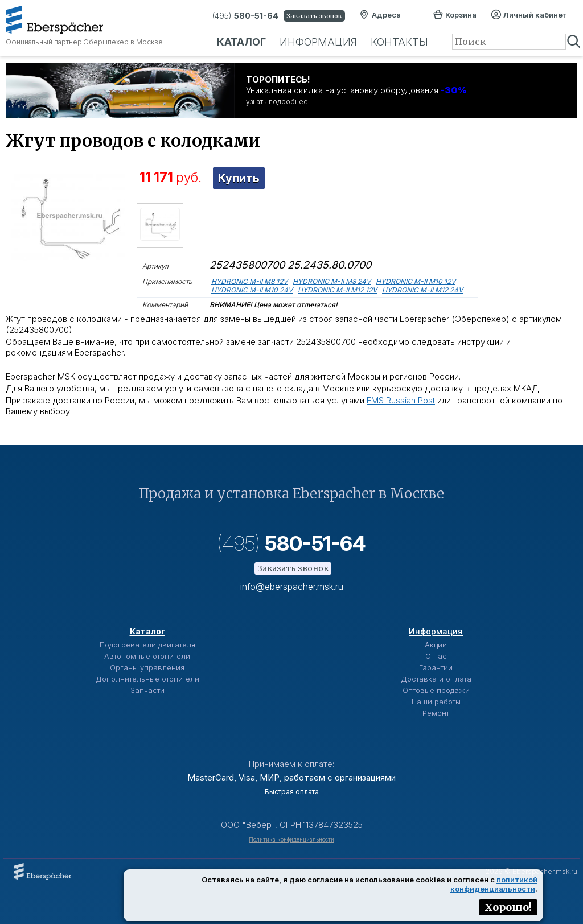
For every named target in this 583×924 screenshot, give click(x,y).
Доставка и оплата (436, 679)
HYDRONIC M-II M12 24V (422, 290)
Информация (318, 42)
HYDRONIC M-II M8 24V (332, 281)
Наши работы (436, 702)
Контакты (399, 42)
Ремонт (436, 713)
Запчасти (147, 690)
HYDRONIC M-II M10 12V (416, 281)
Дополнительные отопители (147, 679)
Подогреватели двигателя (147, 645)
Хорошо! (508, 907)
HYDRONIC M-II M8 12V (249, 281)
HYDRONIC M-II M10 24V (252, 290)
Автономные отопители (147, 656)
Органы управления (147, 667)
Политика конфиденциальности (291, 839)
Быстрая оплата (292, 792)
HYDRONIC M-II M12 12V (337, 290)
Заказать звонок (314, 16)
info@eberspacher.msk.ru (292, 587)
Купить (239, 178)
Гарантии (436, 667)
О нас (436, 656)
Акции (436, 645)
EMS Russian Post (401, 400)
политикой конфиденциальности (494, 884)
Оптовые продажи (436, 690)
